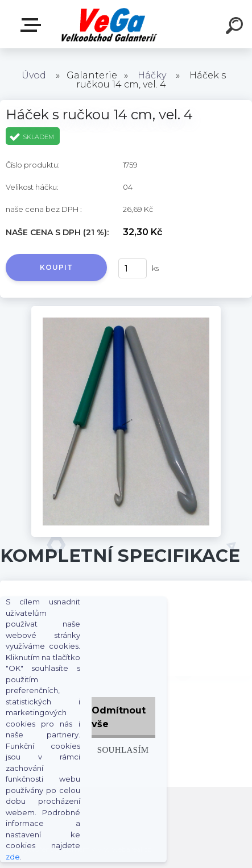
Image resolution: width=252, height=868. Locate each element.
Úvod (34, 75)
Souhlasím (123, 750)
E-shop (33, 25)
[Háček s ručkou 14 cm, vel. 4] (126, 310)
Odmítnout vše (119, 717)
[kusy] (133, 268)
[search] (236, 27)
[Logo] (109, 24)
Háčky (152, 75)
